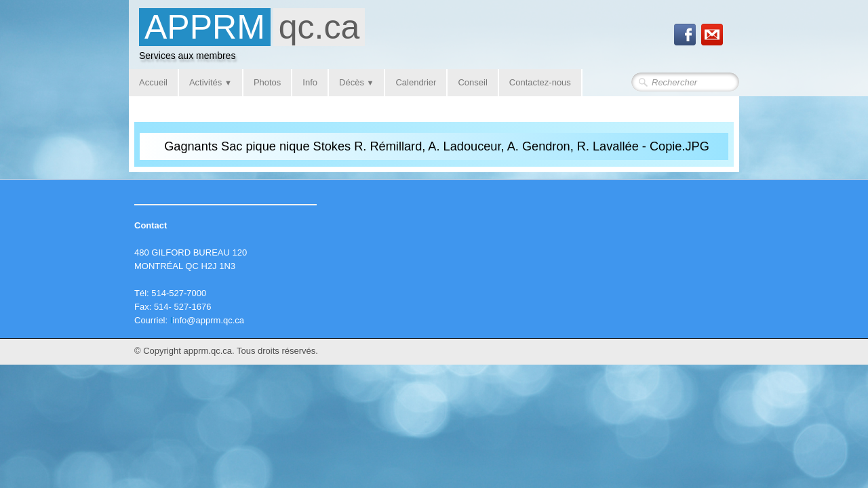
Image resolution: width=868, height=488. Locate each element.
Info (310, 82)
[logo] (252, 38)
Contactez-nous (540, 82)
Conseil (472, 82)
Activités (211, 82)
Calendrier (416, 82)
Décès (356, 82)
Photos (267, 82)
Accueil (153, 82)
